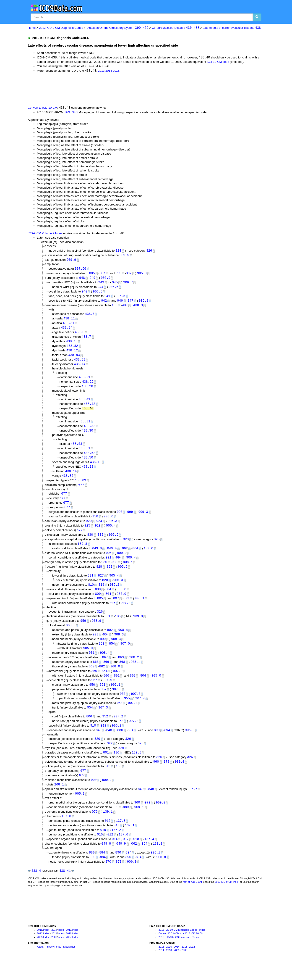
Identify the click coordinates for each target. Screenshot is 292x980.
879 (119, 878)
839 (100, 542)
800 (98, 598)
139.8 (82, 552)
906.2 (117, 738)
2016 (161, 963)
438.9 (138, 307)
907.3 (133, 715)
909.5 (124, 256)
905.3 (118, 589)
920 (89, 528)
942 (104, 303)
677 (81, 491)
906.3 (112, 528)
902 (110, 640)
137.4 (149, 855)
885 (92, 275)
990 (94, 794)
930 (104, 570)
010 (100, 850)
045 (107, 780)
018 (136, 855)
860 (92, 678)
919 (103, 738)
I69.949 (71, 113)
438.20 (87, 391)
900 (103, 649)
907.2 (125, 612)
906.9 (106, 279)
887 (102, 275)
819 (101, 594)
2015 (116, 71)
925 (87, 533)
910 (93, 738)
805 (100, 607)
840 (99, 743)
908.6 (108, 523)
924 (99, 528)
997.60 (81, 270)
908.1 (135, 673)
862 (102, 678)
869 (121, 668)
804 (108, 598)
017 (126, 855)
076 (95, 826)
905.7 (192, 803)
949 (93, 279)
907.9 (107, 692)
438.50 (87, 463)
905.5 (123, 575)
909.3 (143, 519)
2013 (101, 71)
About (40, 963)
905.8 (190, 743)
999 (130, 519)
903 (95, 645)
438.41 (84, 404)
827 (101, 584)
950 (92, 696)
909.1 (139, 822)
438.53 (76, 449)
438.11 (69, 321)
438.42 (89, 408)
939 (115, 570)
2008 (54, 953)
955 (127, 710)
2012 (40, 950)
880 (120, 743)
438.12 (72, 354)
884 (131, 743)
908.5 (128, 570)
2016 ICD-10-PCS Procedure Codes (179, 953)
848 (109, 743)
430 (114, 307)
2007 (69, 953)
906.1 (155, 868)
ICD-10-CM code (218, 62)
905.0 (121, 598)
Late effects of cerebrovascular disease (233, 28)
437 (125, 307)
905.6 (114, 542)
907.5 (136, 706)
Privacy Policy (53, 963)
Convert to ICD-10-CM (43, 108)
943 (101, 284)
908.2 (134, 668)
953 (120, 715)
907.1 (116, 696)
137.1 (130, 840)
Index (46, 946)
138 (119, 780)
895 (118, 275)
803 (133, 687)
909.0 (180, 775)
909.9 (71, 261)
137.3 (121, 836)
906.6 (114, 288)
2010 (69, 950)
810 (91, 594)
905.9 (142, 275)
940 (85, 293)
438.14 (80, 368)
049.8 (97, 556)
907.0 (125, 654)
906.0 (132, 878)
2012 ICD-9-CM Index (227, 898)
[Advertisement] (109, 89)
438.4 (36, 887)
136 (118, 626)
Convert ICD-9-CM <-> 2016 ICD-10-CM (181, 950)
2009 (40, 953)
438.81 (68, 326)
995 (109, 561)
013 (116, 840)
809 (126, 607)
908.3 (71, 635)
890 (157, 743)
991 (108, 566)
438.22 (88, 386)
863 (96, 673)
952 (105, 729)
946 (120, 303)
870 (108, 878)
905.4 (114, 584)
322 (110, 756)
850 (102, 654)
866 (106, 673)
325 (159, 771)
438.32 (89, 431)
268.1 (59, 799)
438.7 (86, 340)
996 (120, 519)
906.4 (111, 533)
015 (108, 836)
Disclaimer (69, 963)
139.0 (148, 556)
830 (90, 542)
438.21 (84, 381)
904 (106, 645)
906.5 (98, 293)
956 (123, 706)
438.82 (72, 349)
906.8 (143, 303)
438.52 (89, 458)
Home (32, 28)
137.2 (116, 845)
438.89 (80, 486)
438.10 (96, 468)
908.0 (115, 678)
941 (107, 298)
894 (167, 743)
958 (95, 523)
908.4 (123, 640)
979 (166, 775)
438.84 (67, 330)
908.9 (96, 631)
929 (98, 533)
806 (112, 612)
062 (125, 556)
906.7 (128, 284)
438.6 (90, 316)
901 (92, 663)
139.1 (108, 826)
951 (103, 696)
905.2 (115, 594)
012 (110, 850)
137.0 (66, 831)
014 (115, 855)
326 (149, 252)
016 (103, 845)
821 (90, 584)
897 (129, 275)
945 (115, 284)
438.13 (72, 344)
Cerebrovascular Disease (175, 28)
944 (100, 288)
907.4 (140, 710)
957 (94, 692)
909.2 (107, 794)
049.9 (112, 556)
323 (126, 547)
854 (112, 654)
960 (156, 775)
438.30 (87, 436)
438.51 (84, 454)
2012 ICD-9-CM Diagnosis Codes (61, 28)
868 (122, 673)
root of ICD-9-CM (192, 898)
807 (116, 607)
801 (117, 687)
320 (97, 752)
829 (110, 575)
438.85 (68, 482)
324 (118, 252)
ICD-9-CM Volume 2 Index (45, 234)
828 (99, 575)
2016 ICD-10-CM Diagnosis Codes (178, 946)
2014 (109, 71)
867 (105, 668)
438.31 (84, 426)
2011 (54, 950)
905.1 (140, 607)
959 (83, 631)
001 (107, 626)
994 (119, 566)
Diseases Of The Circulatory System (117, 28)
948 (82, 279)
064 (135, 556)
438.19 (88, 472)
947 (130, 303)
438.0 (80, 335)
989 (126, 822)
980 (116, 822)
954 (90, 720)
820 (105, 589)
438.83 (74, 359)
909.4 (131, 566)
